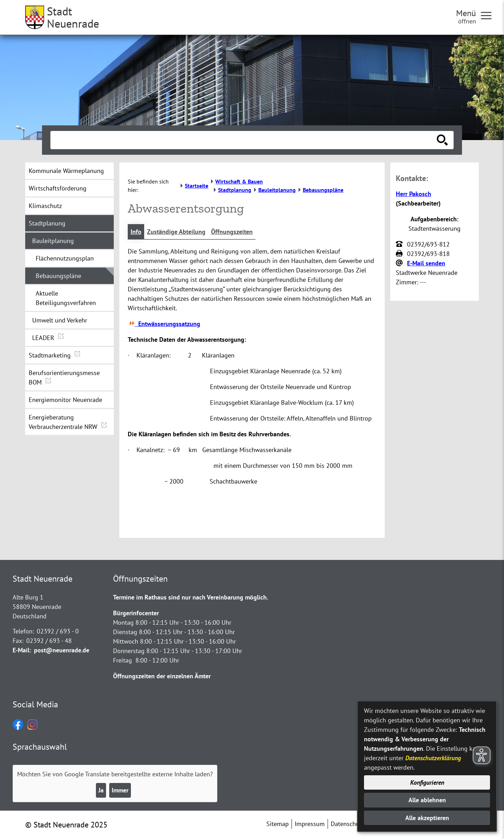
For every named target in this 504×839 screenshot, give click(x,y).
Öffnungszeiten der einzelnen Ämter (162, 676)
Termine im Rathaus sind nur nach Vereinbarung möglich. (191, 597)
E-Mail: (22, 650)
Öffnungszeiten (232, 232)
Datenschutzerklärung (433, 758)
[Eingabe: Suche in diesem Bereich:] (244, 140)
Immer (120, 790)
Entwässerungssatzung (164, 324)
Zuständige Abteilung (176, 232)
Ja (101, 790)
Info (136, 232)
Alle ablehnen (427, 800)
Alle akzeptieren (427, 818)
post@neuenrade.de (62, 650)
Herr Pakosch (414, 194)
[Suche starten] (442, 140)
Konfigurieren (427, 782)
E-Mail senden (426, 263)
